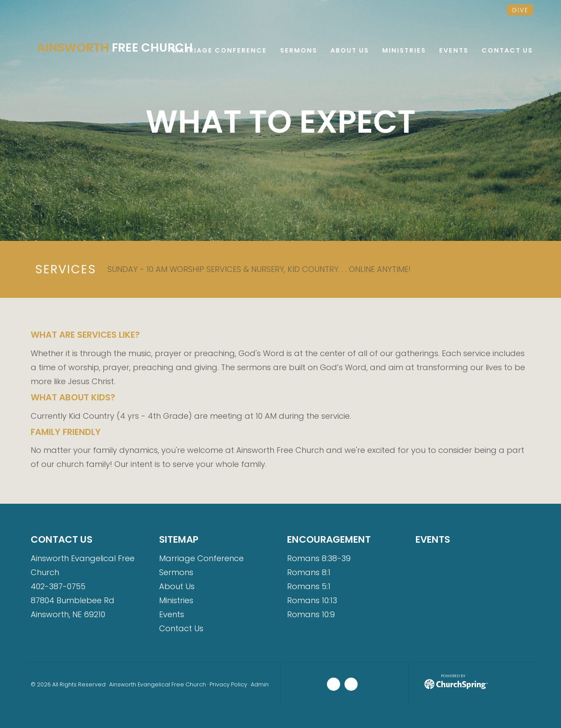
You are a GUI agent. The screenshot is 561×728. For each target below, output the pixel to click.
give (520, 10)
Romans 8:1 (309, 572)
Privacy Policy (228, 684)
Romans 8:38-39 (319, 558)
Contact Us (181, 628)
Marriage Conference (201, 558)
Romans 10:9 (311, 614)
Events (172, 614)
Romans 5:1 (309, 586)
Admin (260, 684)
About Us (177, 586)
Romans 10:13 (312, 600)
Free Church (115, 48)
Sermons (176, 572)
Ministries (176, 600)
